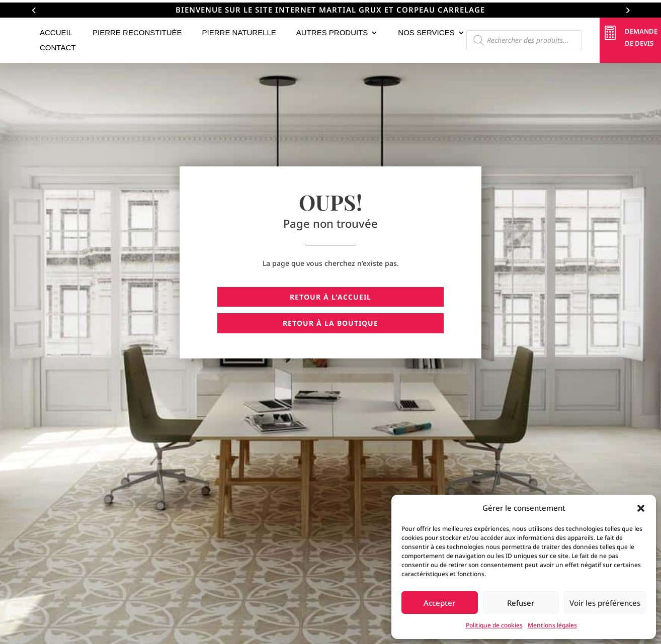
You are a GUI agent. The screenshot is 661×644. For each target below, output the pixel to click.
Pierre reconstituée (137, 33)
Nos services (426, 33)
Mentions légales (552, 625)
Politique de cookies (494, 625)
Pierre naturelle (239, 33)
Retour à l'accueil (330, 297)
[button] (641, 508)
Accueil (56, 33)
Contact (58, 48)
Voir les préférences (605, 603)
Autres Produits (332, 33)
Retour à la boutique (330, 323)
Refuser (521, 603)
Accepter (439, 603)
